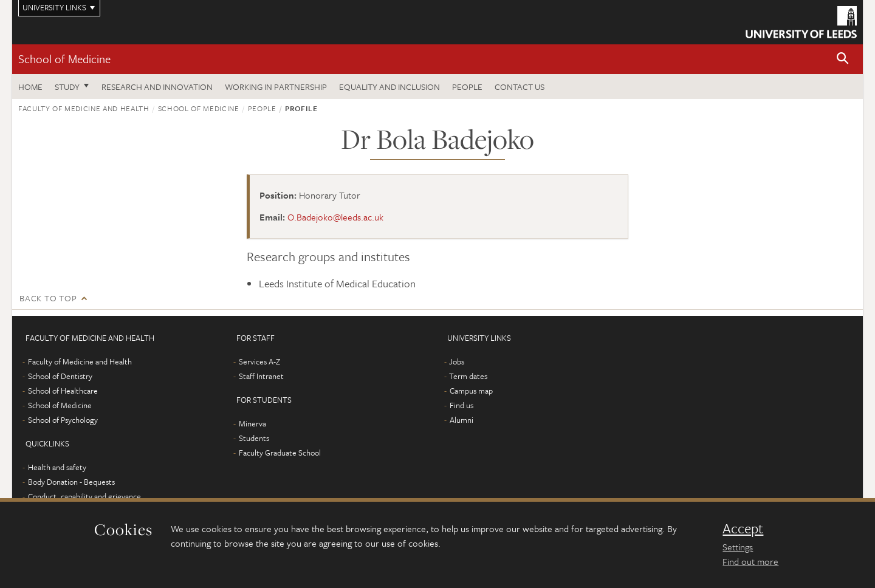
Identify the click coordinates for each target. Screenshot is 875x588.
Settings (738, 547)
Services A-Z (259, 361)
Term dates (468, 376)
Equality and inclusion (389, 87)
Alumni (462, 420)
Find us (462, 405)
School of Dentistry (60, 376)
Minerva (252, 423)
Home (30, 87)
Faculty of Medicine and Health (84, 108)
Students (254, 438)
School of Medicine (64, 59)
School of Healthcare (63, 391)
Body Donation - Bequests (71, 482)
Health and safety (57, 467)
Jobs (457, 361)
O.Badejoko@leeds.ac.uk (335, 217)
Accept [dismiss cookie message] (743, 528)
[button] (843, 59)
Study (67, 87)
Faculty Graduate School (280, 453)
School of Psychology (63, 420)
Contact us (520, 87)
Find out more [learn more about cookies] (750, 561)
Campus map (471, 391)
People (467, 87)
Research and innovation (157, 87)
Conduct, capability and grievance (84, 496)
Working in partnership (276, 87)
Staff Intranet (261, 376)
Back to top (48, 298)
